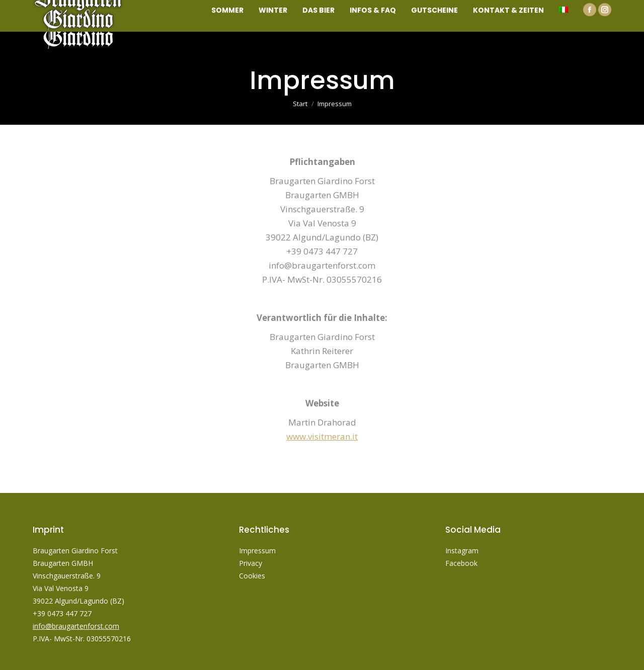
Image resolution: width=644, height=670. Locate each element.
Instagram (462, 551)
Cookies (252, 576)
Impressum (257, 551)
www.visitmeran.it (322, 436)
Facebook (461, 563)
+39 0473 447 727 (62, 613)
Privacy (252, 563)
